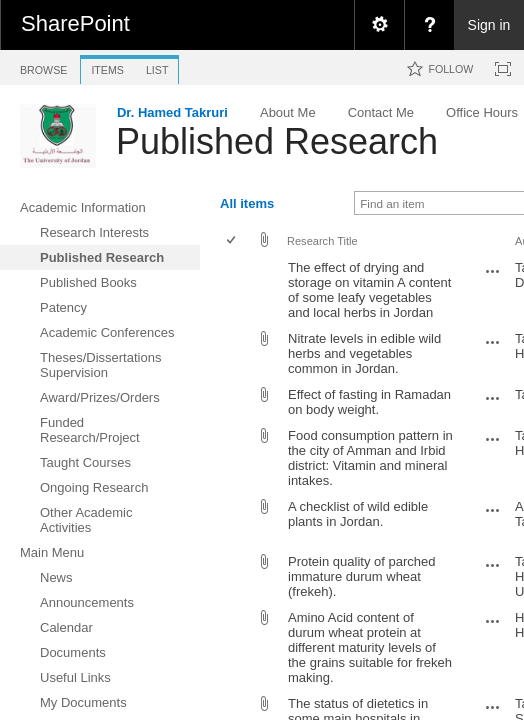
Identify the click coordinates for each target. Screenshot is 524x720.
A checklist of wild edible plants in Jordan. (358, 514)
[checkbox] (232, 241)
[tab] (43, 66)
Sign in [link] (489, 25)
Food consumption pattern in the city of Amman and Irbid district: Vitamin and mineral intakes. (370, 458)
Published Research (277, 141)
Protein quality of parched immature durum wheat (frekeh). (361, 576)
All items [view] (247, 203)
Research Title (322, 241)
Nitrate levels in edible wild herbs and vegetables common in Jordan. (364, 353)
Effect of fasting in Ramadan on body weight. (369, 402)
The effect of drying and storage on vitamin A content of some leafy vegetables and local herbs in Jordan (369, 290)
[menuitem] (379, 25)
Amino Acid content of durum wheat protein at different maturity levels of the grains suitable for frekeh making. (370, 647)
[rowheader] (236, 290)
